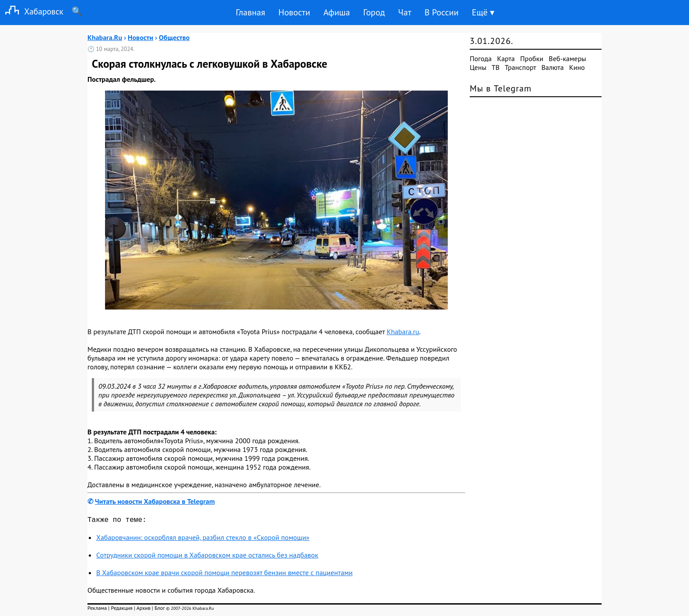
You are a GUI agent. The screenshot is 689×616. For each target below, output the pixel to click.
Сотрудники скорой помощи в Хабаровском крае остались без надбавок (207, 557)
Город (374, 12)
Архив (143, 610)
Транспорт (520, 67)
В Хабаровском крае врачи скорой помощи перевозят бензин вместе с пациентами (224, 574)
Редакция (121, 610)
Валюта (553, 67)
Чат (405, 12)
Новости (294, 12)
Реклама (97, 610)
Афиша (337, 12)
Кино (577, 67)
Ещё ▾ (483, 12)
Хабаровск (32, 11)
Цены (478, 67)
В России (442, 12)
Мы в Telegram (501, 88)
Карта (506, 58)
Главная (250, 12)
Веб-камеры (568, 58)
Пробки (532, 58)
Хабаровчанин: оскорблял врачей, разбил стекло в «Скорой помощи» (203, 539)
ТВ (496, 67)
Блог (160, 610)
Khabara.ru (403, 332)
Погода (481, 58)
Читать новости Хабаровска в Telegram (155, 501)
